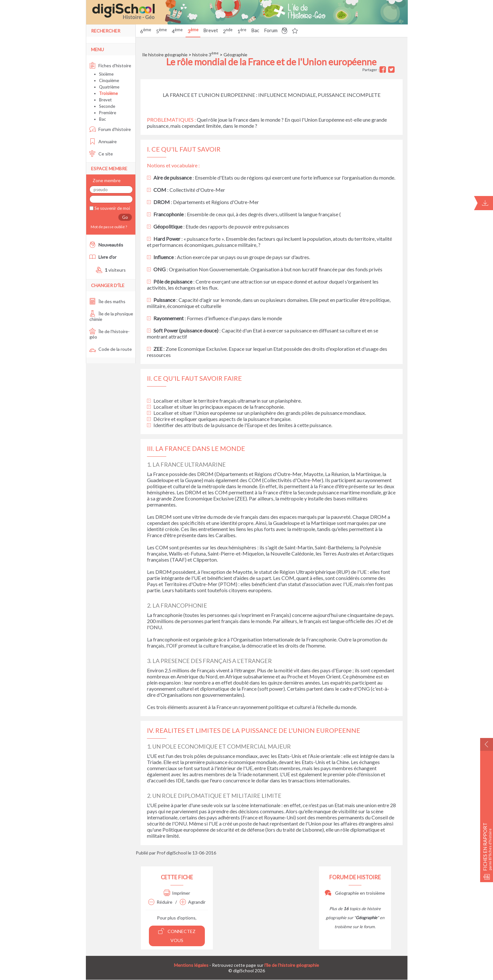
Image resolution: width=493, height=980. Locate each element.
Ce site (101, 154)
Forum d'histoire (110, 129)
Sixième (106, 74)
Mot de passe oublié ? (108, 227)
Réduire (160, 902)
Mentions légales (191, 965)
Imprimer (177, 893)
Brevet (211, 30)
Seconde (107, 106)
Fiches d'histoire (110, 65)
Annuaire (103, 141)
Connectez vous (177, 935)
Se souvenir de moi (112, 208)
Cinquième (109, 80)
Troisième (108, 93)
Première (108, 113)
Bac (255, 30)
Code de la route (111, 349)
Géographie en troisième (355, 893)
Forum (271, 30)
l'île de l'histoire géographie (292, 965)
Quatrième (109, 87)
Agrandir (193, 902)
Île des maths (107, 301)
